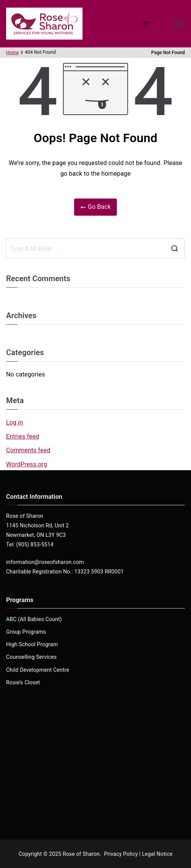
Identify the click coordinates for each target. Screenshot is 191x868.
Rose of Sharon (81, 854)
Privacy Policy (121, 854)
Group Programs (26, 632)
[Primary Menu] (179, 24)
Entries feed (23, 436)
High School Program (32, 644)
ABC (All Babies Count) (34, 619)
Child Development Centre (38, 670)
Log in (15, 422)
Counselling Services (31, 657)
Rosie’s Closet (23, 682)
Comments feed (28, 450)
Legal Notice (157, 854)
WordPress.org (27, 464)
